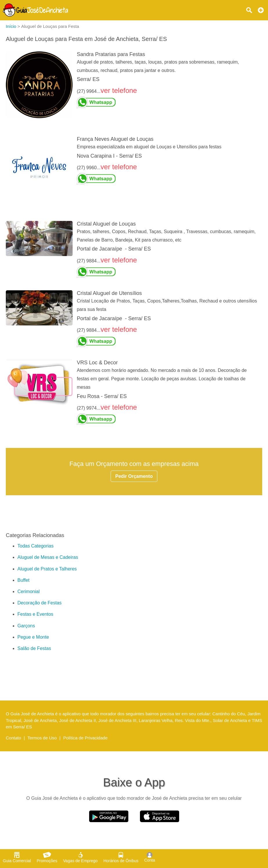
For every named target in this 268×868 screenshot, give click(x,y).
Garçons (26, 626)
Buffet (24, 580)
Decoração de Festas (39, 603)
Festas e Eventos (35, 614)
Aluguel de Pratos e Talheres (47, 569)
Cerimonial (28, 591)
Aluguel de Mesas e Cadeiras (48, 557)
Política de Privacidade (86, 738)
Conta (150, 857)
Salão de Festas (34, 648)
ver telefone (119, 90)
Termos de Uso (42, 738)
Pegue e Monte (33, 637)
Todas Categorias (36, 546)
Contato (14, 738)
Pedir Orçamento (134, 476)
